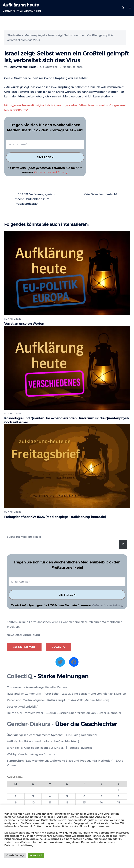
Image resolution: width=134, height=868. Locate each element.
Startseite (14, 35)
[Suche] (123, 544)
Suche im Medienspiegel (24, 536)
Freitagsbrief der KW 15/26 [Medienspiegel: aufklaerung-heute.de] (56, 516)
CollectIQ (59, 646)
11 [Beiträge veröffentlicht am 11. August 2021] (50, 802)
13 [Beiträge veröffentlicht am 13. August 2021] (84, 802)
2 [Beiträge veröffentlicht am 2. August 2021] (16, 796)
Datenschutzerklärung (51, 172)
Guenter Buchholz (23, 67)
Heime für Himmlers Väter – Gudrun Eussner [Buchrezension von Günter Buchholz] (64, 712)
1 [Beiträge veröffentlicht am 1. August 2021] (119, 789)
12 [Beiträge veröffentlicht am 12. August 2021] (67, 802)
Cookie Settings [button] (15, 855)
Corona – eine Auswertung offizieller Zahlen (37, 687)
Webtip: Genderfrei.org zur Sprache (31, 754)
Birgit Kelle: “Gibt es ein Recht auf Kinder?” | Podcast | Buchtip (49, 747)
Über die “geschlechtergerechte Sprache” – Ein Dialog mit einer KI (52, 734)
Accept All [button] (36, 855)
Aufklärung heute (21, 5)
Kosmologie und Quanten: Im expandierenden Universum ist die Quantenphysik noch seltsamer (55, 420)
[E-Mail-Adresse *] (45, 144)
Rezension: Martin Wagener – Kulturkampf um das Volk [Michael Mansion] (58, 699)
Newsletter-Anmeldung (23, 634)
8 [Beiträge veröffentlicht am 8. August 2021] (119, 796)
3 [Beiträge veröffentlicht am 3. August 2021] (33, 796)
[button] (123, 8)
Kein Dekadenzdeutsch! (100, 194)
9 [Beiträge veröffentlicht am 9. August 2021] (16, 802)
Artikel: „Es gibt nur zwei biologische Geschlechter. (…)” (45, 741)
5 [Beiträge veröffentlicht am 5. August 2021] (67, 796)
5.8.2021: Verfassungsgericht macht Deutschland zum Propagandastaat (35, 199)
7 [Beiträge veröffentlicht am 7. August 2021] (102, 796)
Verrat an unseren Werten (24, 324)
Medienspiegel (35, 35)
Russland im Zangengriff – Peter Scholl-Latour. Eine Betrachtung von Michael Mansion (66, 693)
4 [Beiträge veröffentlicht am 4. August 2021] (50, 796)
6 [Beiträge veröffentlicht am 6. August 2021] (84, 796)
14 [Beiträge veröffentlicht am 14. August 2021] (102, 802)
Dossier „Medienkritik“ (22, 706)
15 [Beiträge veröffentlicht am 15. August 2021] (119, 802)
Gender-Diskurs (24, 646)
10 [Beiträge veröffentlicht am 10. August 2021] (33, 802)
